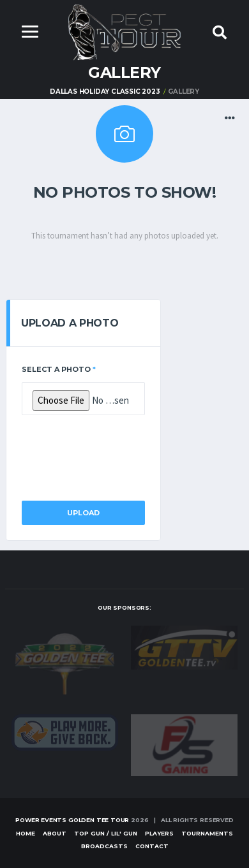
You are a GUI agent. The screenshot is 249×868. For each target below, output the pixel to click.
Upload (83, 513)
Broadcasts (104, 846)
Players (159, 833)
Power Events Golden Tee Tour (72, 820)
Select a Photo (59, 369)
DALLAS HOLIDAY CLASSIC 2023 (105, 92)
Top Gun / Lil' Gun (106, 833)
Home (26, 833)
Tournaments (207, 833)
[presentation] (119, 454)
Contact (152, 846)
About (55, 833)
